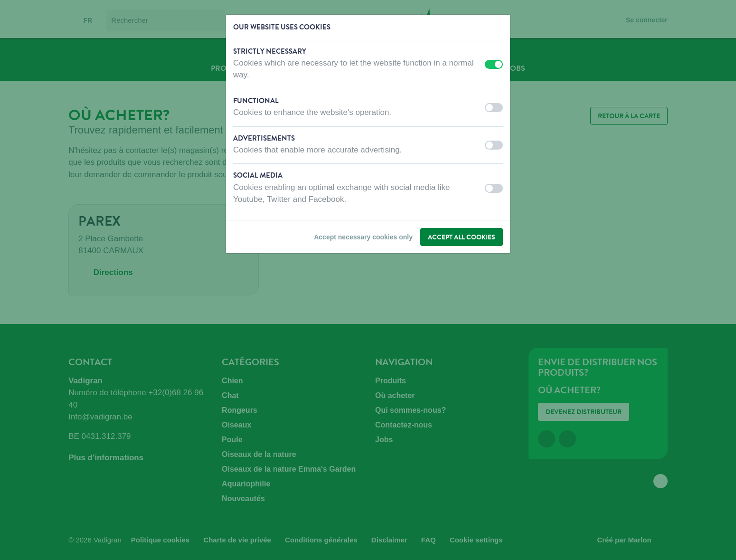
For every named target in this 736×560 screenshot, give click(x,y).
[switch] (494, 64)
